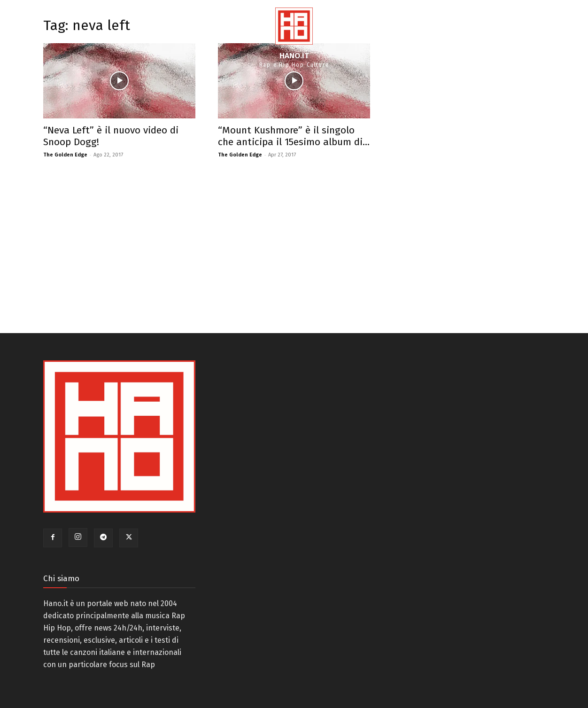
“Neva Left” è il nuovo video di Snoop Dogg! (111, 136)
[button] (570, 38)
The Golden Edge (65, 155)
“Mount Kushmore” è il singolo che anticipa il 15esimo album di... (294, 136)
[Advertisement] (207, 244)
